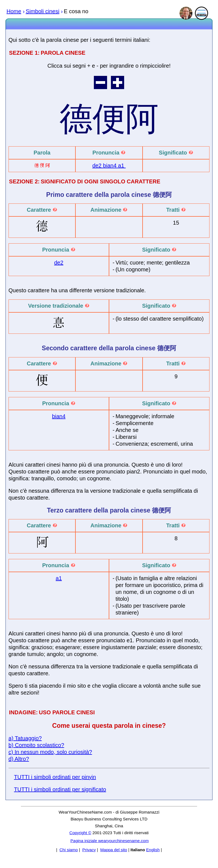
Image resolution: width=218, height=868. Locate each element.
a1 (122, 166)
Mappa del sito (114, 850)
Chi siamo (69, 850)
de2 (98, 166)
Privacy (89, 850)
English (153, 850)
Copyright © (80, 833)
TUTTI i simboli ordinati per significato (60, 789)
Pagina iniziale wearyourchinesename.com (110, 841)
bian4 (111, 166)
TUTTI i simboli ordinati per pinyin (55, 777)
